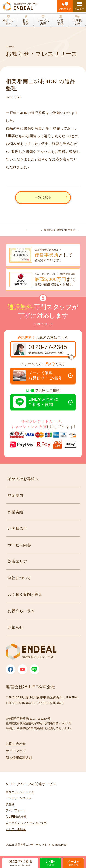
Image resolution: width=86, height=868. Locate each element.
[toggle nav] (79, 6)
